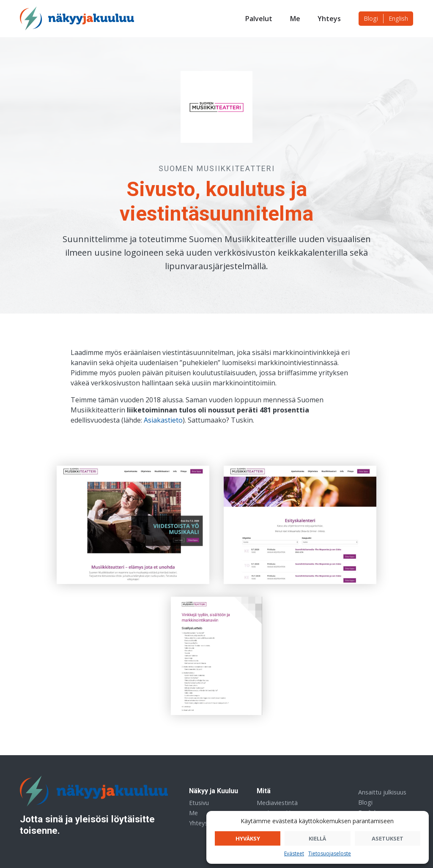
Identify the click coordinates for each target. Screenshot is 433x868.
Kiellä (317, 838)
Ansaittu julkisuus (382, 792)
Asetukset (388, 838)
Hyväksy (248, 838)
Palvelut (259, 19)
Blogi (371, 18)
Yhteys (329, 19)
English (398, 18)
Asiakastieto (163, 420)
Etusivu (199, 803)
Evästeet (294, 853)
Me (295, 19)
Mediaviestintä (277, 803)
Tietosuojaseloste (330, 853)
